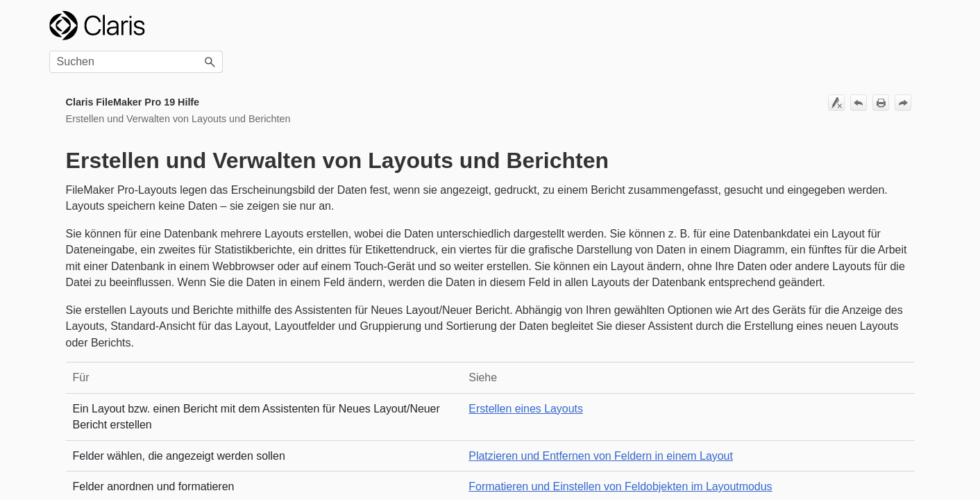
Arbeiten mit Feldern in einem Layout (142, 230)
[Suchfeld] (844, 26)
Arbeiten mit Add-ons (116, 203)
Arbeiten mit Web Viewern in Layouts (132, 448)
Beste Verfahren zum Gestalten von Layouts (138, 106)
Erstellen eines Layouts (142, 133)
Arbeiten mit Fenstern (118, 474)
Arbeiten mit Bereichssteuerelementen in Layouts (142, 339)
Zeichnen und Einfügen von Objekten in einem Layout (142, 298)
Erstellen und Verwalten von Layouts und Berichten (130, 70)
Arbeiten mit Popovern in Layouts (142, 414)
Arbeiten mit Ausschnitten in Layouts (142, 264)
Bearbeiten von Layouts (142, 151)
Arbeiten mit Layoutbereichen (142, 177)
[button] (918, 26)
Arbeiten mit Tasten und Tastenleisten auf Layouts (142, 381)
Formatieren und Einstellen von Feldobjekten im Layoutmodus (717, 470)
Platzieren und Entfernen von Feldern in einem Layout (698, 439)
